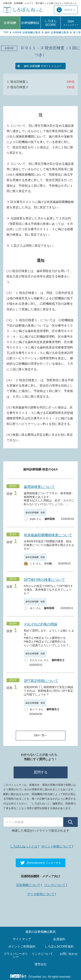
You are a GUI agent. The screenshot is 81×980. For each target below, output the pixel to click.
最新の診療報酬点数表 (41, 932)
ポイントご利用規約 (22, 946)
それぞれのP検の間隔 (40, 624)
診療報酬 (10, 23)
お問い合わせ (69, 954)
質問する (41, 772)
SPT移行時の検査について (44, 580)
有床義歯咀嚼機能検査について (48, 535)
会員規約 (59, 939)
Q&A (71, 23)
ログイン (66, 10)
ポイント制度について (56, 846)
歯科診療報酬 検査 (35, 513)
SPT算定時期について (41, 681)
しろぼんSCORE (51, 23)
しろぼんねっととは (24, 846)
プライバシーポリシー (16, 955)
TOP (6, 32)
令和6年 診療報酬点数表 (27, 32)
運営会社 (41, 964)
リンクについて (55, 885)
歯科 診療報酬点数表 (57, 32)
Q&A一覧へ (40, 735)
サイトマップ (22, 939)
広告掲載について (28, 885)
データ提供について (41, 894)
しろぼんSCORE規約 (59, 946)
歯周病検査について (39, 487)
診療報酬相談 (30, 23)
